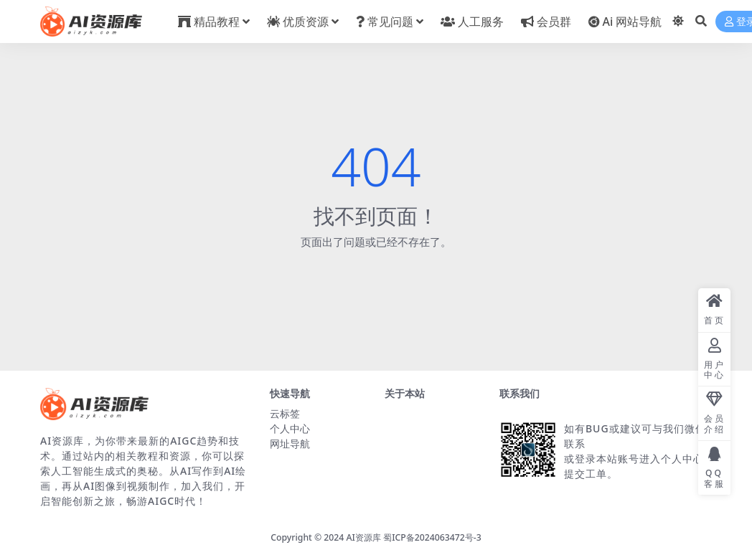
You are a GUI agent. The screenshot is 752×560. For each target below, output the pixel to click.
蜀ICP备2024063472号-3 (432, 537)
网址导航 (290, 443)
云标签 (285, 413)
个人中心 (290, 428)
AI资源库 (364, 537)
